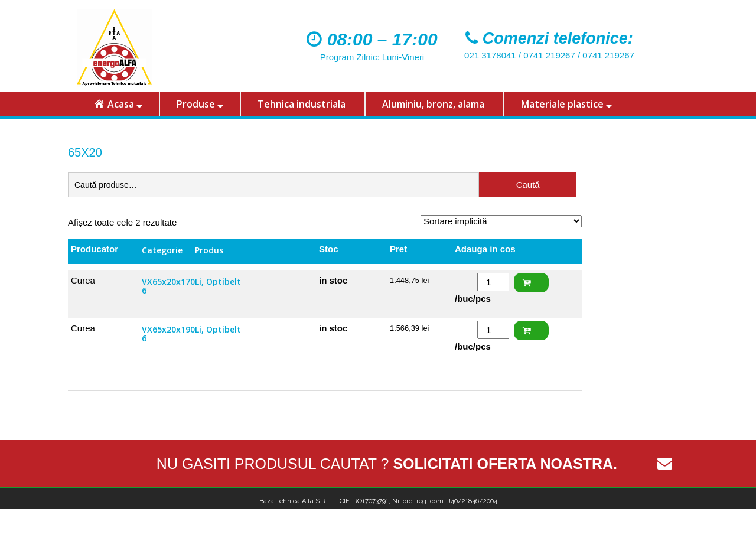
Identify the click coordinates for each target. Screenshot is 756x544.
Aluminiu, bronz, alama (433, 104)
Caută (528, 185)
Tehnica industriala (302, 104)
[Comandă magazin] (501, 221)
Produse (196, 104)
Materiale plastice (562, 104)
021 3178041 (490, 55)
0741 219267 (549, 55)
